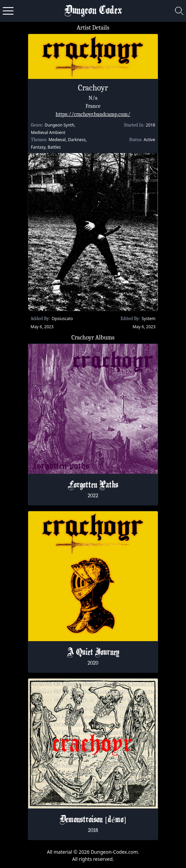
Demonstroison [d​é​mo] (93, 820)
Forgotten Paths (93, 485)
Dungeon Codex (93, 11)
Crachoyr (93, 88)
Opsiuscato (62, 319)
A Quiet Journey (93, 653)
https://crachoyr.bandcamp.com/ (93, 114)
